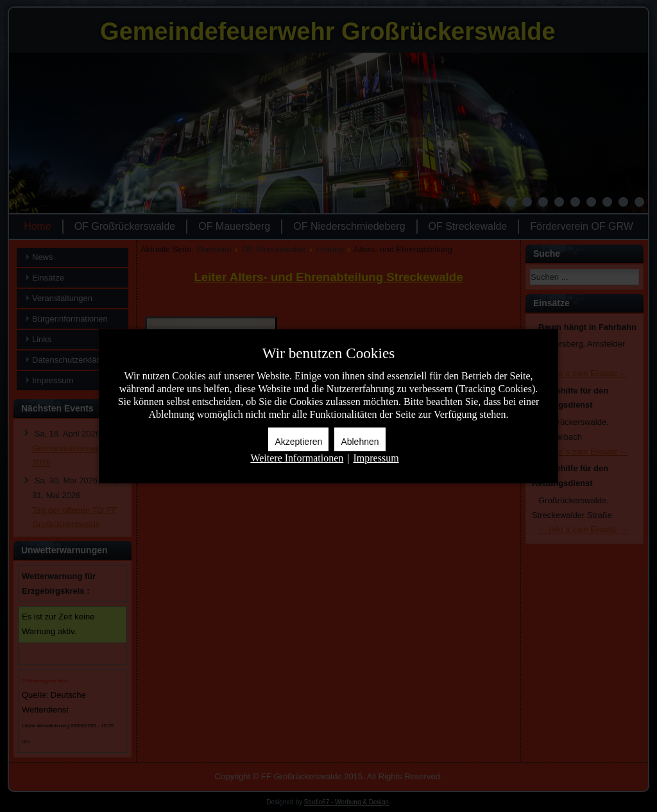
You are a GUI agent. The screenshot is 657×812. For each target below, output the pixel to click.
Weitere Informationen (297, 458)
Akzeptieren (298, 442)
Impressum (376, 458)
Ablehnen (360, 442)
